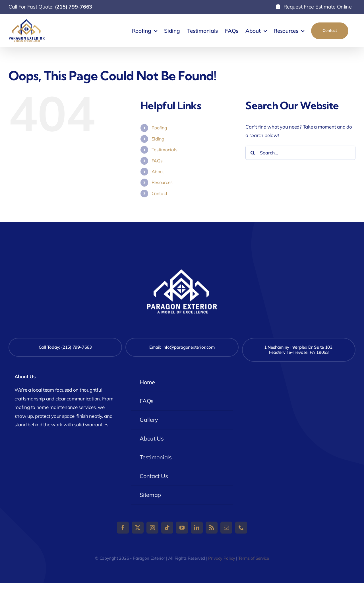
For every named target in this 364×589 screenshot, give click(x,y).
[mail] (226, 528)
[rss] (212, 528)
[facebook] (123, 528)
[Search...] (300, 153)
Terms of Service (254, 558)
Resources (162, 182)
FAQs (157, 161)
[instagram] (152, 528)
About (158, 171)
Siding (158, 139)
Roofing (159, 128)
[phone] (241, 528)
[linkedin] (197, 528)
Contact (160, 193)
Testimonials (165, 150)
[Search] (253, 153)
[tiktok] (167, 528)
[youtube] (182, 528)
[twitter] (138, 528)
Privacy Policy (222, 558)
